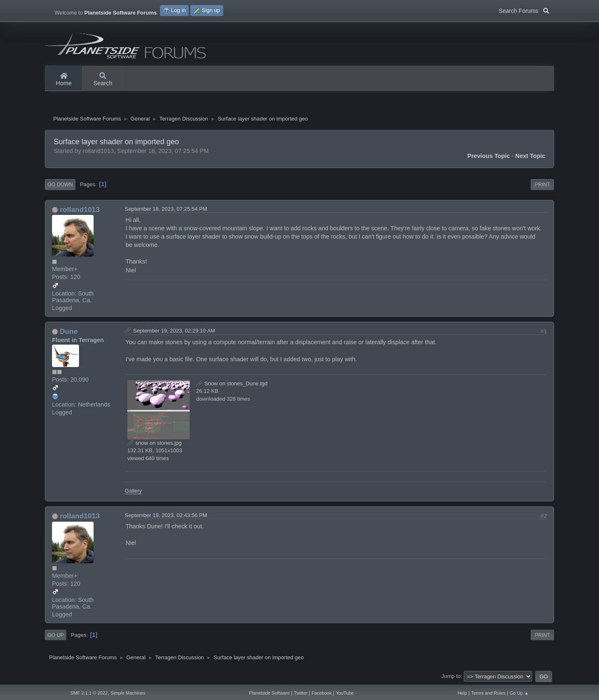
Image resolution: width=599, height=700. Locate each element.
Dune (69, 331)
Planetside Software (270, 693)
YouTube (345, 693)
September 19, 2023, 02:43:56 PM (166, 515)
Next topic (531, 156)
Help (462, 693)
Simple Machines (128, 693)
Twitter (301, 693)
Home (64, 80)
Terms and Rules (489, 693)
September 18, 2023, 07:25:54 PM (166, 209)
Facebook (322, 693)
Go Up (56, 635)
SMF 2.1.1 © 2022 (89, 693)
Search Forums (524, 10)
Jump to (451, 676)
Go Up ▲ (519, 693)
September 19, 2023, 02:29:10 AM (174, 331)
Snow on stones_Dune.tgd (232, 383)
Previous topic (489, 156)
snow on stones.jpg (155, 443)
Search (103, 80)
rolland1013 (80, 210)
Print (543, 185)
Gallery (133, 491)
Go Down (60, 185)
